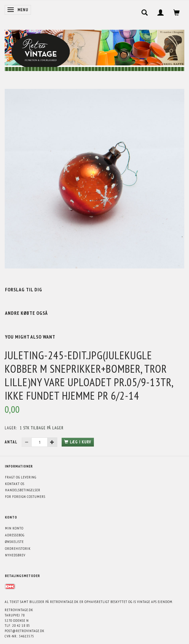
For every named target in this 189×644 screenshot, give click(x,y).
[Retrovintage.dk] (94, 49)
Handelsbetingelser (23, 490)
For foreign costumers (25, 496)
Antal (12, 442)
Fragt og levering (21, 477)
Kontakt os (15, 484)
